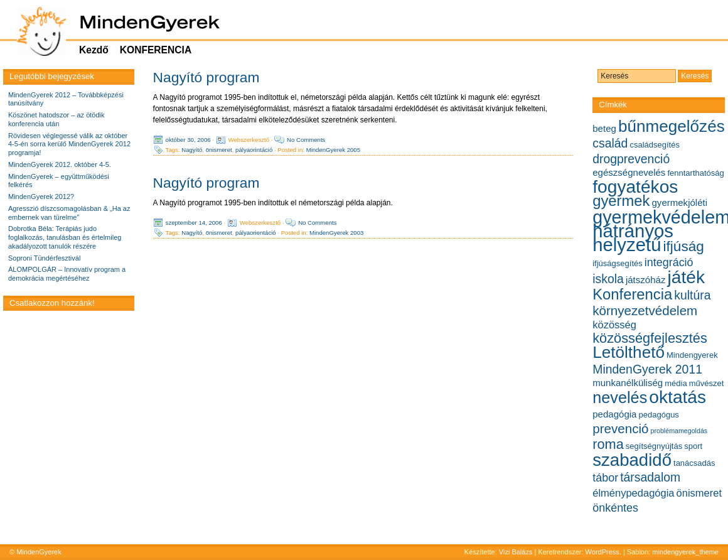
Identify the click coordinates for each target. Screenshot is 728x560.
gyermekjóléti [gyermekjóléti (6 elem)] (680, 202)
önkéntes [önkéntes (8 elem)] (615, 508)
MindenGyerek (39, 552)
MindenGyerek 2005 (333, 150)
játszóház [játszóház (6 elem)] (646, 280)
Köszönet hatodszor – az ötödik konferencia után (56, 119)
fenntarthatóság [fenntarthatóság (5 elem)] (695, 173)
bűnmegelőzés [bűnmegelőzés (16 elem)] (672, 126)
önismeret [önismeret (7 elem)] (699, 493)
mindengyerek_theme (685, 552)
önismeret (219, 150)
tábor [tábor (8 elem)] (605, 478)
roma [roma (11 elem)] (608, 444)
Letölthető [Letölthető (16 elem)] (629, 352)
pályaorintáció (254, 150)
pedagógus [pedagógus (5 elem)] (659, 415)
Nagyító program (206, 77)
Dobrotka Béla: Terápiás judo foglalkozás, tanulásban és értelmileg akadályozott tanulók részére (65, 237)
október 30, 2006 (188, 140)
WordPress (602, 552)
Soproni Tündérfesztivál (44, 258)
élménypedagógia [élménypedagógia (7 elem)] (633, 493)
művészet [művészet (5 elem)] (707, 383)
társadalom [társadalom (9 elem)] (650, 477)
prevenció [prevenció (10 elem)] (620, 428)
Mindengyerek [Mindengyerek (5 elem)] (692, 355)
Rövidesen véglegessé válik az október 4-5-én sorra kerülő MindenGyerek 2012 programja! (69, 144)
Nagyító (192, 150)
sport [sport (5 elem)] (693, 446)
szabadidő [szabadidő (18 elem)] (632, 460)
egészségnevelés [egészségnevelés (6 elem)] (629, 172)
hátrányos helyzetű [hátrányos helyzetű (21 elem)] (633, 238)
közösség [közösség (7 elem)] (614, 325)
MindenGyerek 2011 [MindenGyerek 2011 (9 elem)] (647, 369)
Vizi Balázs (517, 552)
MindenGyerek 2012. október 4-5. (60, 164)
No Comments (306, 140)
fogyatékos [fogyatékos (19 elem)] (635, 187)
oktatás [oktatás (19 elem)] (677, 397)
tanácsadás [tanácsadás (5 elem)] (694, 463)
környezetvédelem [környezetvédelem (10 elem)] (645, 310)
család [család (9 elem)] (610, 143)
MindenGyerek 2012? (41, 197)
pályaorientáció (256, 233)
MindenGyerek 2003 (336, 233)
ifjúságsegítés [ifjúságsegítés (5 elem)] (618, 263)
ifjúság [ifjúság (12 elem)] (684, 246)
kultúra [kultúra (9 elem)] (692, 295)
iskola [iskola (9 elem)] (608, 279)
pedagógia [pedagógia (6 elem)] (614, 414)
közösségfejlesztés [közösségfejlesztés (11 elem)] (650, 338)
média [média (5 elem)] (676, 383)
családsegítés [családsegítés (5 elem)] (655, 145)
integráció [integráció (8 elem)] (669, 262)
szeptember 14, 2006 (194, 223)
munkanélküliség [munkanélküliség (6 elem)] (628, 383)
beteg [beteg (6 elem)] (604, 128)
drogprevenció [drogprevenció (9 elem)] (631, 159)
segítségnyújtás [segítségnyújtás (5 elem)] (654, 446)
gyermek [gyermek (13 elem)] (621, 201)
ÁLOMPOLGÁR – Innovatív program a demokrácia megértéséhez (67, 274)
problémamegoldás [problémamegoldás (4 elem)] (679, 431)
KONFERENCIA (156, 50)
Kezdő (94, 50)
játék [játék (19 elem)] (686, 277)
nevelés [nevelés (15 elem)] (620, 397)
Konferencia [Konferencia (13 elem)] (632, 294)
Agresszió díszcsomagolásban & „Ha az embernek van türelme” (69, 213)
